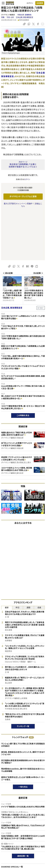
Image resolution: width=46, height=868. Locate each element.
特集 (3, 17)
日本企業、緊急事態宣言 (25, 17)
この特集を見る (23, 366)
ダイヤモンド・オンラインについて (14, 847)
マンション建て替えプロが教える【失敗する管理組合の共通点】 (23, 696)
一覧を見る (23, 738)
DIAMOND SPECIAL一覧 (12, 817)
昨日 (18, 558)
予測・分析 (10, 17)
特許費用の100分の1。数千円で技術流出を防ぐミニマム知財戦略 (23, 721)
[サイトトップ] (9, 3)
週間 (28, 558)
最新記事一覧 (23, 807)
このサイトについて (8, 853)
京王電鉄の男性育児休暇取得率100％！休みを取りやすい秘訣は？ (23, 712)
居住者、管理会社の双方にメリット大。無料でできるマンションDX (23, 704)
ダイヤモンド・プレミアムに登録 (23, 197)
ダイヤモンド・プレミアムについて (13, 857)
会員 (39, 558)
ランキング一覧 (23, 677)
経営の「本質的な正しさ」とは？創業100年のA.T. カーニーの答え (23, 729)
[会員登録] (40, 3)
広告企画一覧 (7, 823)
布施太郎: (24, 15)
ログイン (30, 3)
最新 (7, 558)
